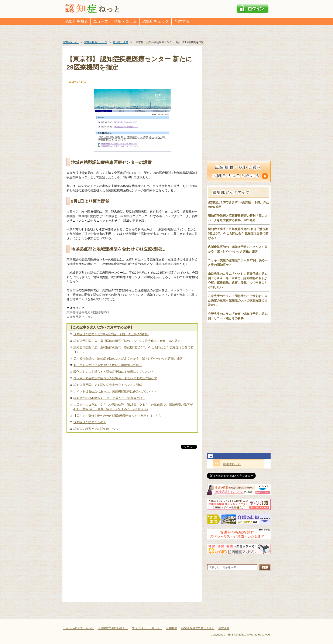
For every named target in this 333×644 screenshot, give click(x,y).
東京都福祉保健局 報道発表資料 (88, 312)
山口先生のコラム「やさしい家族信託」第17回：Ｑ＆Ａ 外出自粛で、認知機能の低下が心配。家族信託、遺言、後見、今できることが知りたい (133, 407)
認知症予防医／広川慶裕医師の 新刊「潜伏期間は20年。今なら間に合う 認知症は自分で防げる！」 (238, 234)
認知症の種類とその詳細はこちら (96, 429)
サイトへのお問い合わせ (78, 628)
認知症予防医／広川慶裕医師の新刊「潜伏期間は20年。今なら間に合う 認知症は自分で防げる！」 (133, 350)
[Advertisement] (132, 494)
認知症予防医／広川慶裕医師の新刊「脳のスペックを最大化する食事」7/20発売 (127, 341)
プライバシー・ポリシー (147, 628)
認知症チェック (155, 21)
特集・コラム (125, 21)
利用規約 (172, 628)
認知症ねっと (232, 464)
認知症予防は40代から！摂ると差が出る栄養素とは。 (109, 398)
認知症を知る (76, 21)
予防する (182, 21)
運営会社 (224, 628)
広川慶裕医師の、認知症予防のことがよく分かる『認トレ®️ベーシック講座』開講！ (130, 358)
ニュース (101, 21)
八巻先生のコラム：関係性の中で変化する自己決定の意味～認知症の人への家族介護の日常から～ (238, 300)
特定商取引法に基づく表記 (198, 628)
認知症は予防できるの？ (90, 422)
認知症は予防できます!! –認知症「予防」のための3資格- (111, 334)
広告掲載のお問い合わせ (113, 628)
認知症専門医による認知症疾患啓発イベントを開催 (108, 385)
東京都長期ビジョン (80, 317)
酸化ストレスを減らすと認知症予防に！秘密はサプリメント (114, 372)
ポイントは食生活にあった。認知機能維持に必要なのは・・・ (115, 391)
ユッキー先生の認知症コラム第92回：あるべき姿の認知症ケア (115, 378)
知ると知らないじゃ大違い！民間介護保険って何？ (108, 365)
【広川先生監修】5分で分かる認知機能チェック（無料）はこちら (117, 416)
